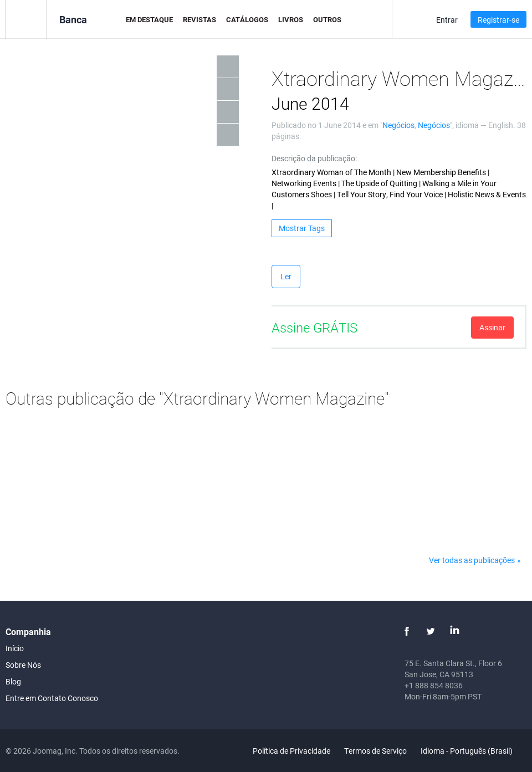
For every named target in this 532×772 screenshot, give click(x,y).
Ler (286, 276)
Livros (291, 19)
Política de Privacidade (291, 751)
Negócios (398, 125)
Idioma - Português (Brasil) (473, 751)
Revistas (199, 19)
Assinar (492, 327)
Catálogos (247, 19)
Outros (327, 19)
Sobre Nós (23, 665)
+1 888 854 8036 (434, 685)
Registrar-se (498, 20)
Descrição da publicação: (314, 158)
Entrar (447, 20)
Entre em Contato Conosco (52, 698)
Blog (13, 681)
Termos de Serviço (375, 751)
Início (15, 648)
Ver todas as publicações (472, 560)
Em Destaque (149, 19)
